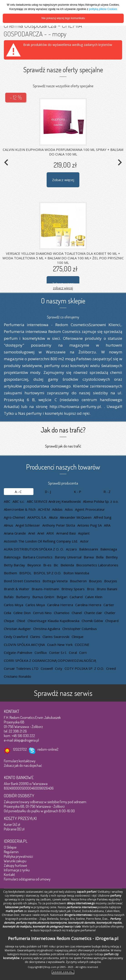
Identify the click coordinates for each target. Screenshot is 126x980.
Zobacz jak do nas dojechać (23, 765)
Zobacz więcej (63, 180)
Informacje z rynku (17, 870)
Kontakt (9, 875)
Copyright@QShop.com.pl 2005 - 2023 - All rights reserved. (63, 967)
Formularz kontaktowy (20, 761)
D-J (48, 492)
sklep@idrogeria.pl (26, 740)
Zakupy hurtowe (15, 865)
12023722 (20, 749)
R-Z (107, 492)
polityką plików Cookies (103, 9)
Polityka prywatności (18, 856)
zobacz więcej (63, 288)
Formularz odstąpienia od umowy (27, 879)
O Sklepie (10, 847)
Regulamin (11, 852)
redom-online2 (48, 749)
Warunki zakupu (15, 861)
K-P (78, 492)
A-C (19, 492)
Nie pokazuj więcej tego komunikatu (63, 18)
